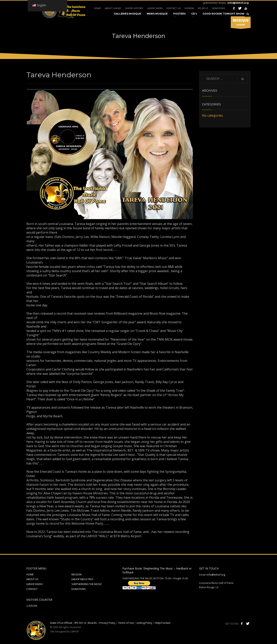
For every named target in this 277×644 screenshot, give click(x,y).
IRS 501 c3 (203, 8)
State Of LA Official (61, 623)
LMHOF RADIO (155, 8)
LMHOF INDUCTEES (82, 579)
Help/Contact (163, 623)
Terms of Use (126, 623)
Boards (92, 623)
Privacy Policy (107, 623)
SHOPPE (241, 23)
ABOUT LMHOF (113, 8)
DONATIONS (218, 8)
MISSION (189, 8)
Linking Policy (144, 623)
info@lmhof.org (238, 3)
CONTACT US (174, 8)
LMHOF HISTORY (134, 8)
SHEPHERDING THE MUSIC (87, 584)
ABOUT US (32, 579)
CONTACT (32, 589)
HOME (97, 8)
